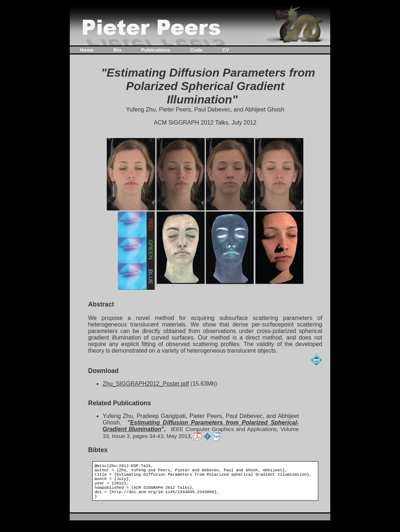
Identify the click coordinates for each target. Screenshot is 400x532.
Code (196, 50)
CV (226, 50)
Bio (117, 50)
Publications (156, 50)
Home (87, 50)
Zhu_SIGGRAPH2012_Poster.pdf (146, 384)
